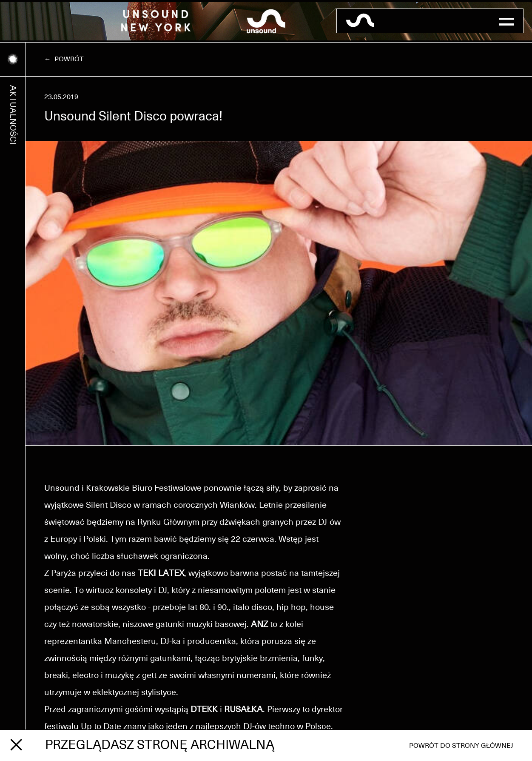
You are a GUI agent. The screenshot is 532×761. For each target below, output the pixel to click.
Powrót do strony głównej (461, 746)
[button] (506, 21)
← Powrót (64, 59)
